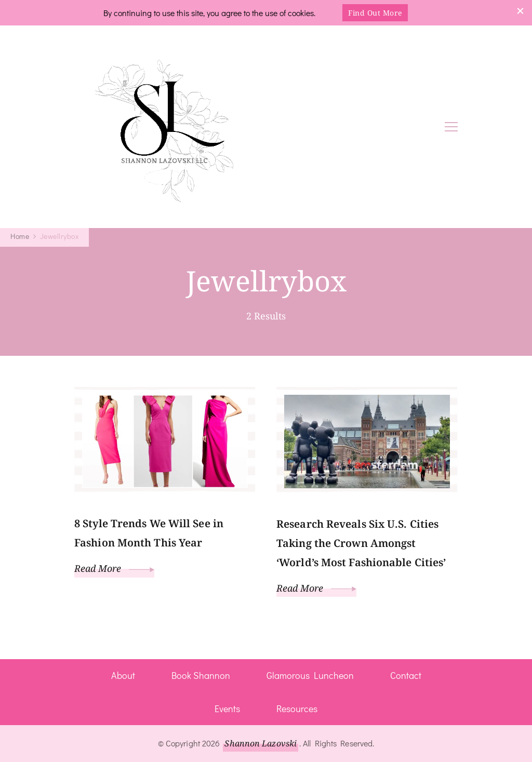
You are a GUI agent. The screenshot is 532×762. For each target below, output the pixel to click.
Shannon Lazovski (261, 743)
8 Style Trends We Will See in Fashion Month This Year (149, 533)
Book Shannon (201, 675)
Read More (114, 568)
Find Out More (375, 13)
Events (227, 708)
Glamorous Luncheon (310, 675)
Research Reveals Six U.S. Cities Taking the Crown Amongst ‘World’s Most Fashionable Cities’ (361, 543)
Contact (406, 675)
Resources (297, 708)
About (123, 675)
